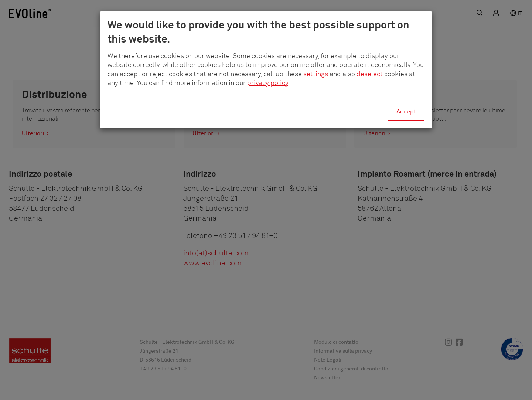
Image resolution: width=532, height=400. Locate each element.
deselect (370, 74)
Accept (406, 112)
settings (316, 74)
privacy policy (267, 83)
